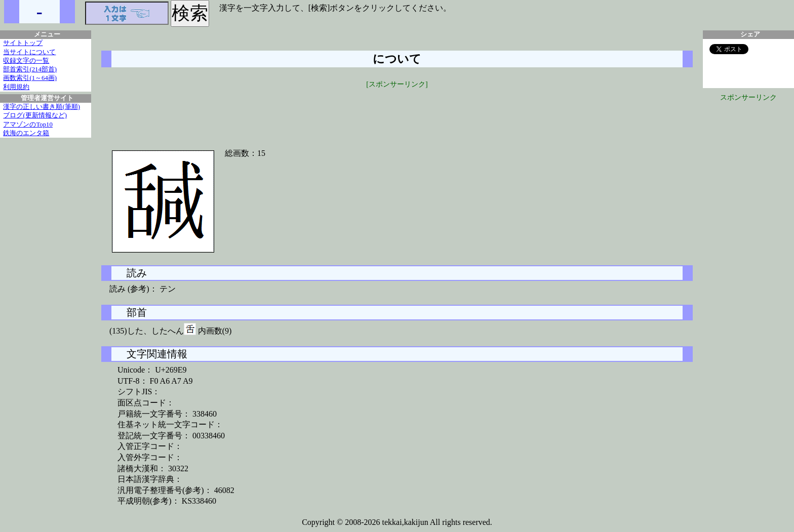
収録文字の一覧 (26, 61)
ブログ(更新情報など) (35, 115)
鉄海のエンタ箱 (26, 133)
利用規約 (16, 87)
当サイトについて (29, 52)
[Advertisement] (397, 112)
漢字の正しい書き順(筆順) (42, 107)
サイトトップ (23, 43)
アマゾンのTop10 (28, 125)
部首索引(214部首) (30, 69)
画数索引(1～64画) (30, 78)
